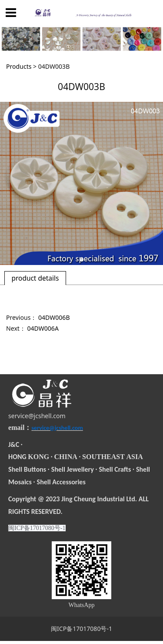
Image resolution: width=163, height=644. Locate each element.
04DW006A (43, 328)
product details (35, 278)
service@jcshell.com (37, 416)
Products (19, 66)
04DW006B (54, 317)
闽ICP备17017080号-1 (81, 629)
